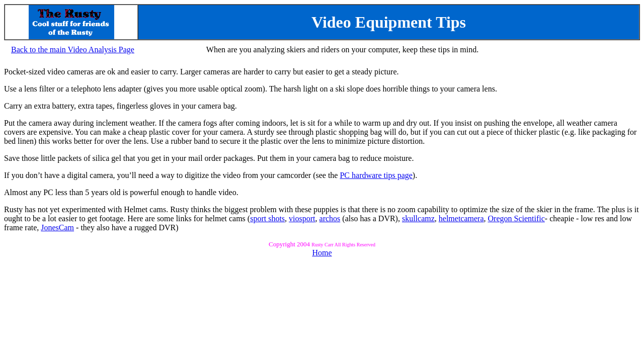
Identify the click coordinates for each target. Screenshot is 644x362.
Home (322, 253)
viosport (302, 218)
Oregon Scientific (516, 218)
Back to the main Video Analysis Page (73, 50)
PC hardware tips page (376, 175)
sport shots (267, 218)
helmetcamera (461, 218)
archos (330, 218)
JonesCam (57, 228)
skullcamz (418, 218)
